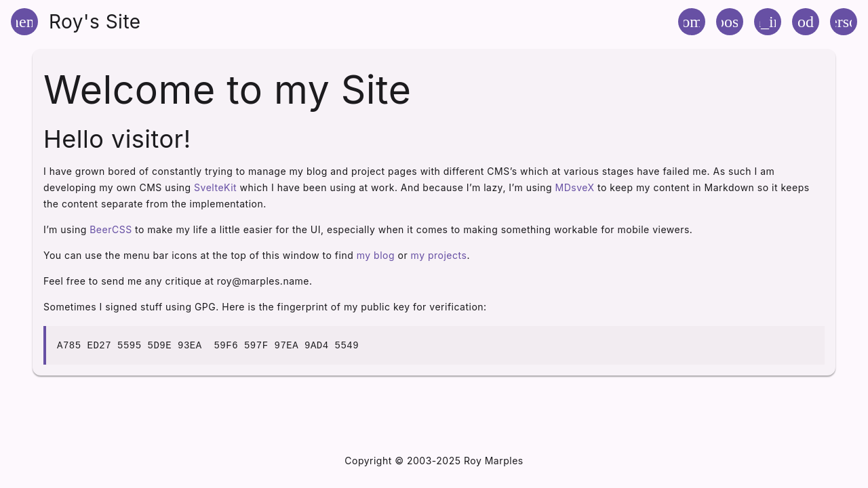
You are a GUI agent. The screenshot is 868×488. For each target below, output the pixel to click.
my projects (439, 255)
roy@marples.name (263, 281)
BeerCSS (111, 229)
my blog (376, 255)
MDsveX (575, 187)
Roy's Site (95, 22)
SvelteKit (215, 187)
